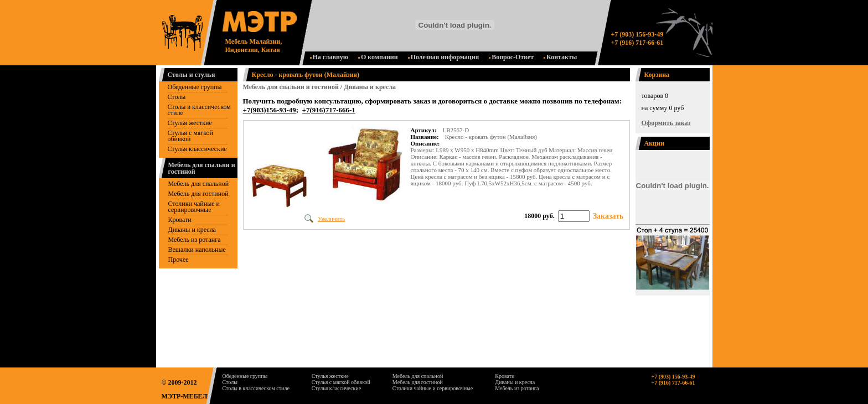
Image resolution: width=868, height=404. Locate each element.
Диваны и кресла (192, 230)
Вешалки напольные (197, 250)
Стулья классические (197, 149)
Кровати (180, 220)
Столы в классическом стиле (199, 110)
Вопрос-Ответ (511, 57)
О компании (378, 57)
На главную (329, 57)
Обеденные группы (195, 87)
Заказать (608, 216)
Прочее (179, 260)
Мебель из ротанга (195, 240)
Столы (177, 97)
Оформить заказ (666, 123)
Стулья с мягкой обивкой (190, 136)
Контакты (560, 57)
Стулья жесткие (190, 123)
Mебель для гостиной (198, 194)
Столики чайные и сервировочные (194, 207)
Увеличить (331, 219)
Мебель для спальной (199, 184)
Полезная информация (444, 57)
